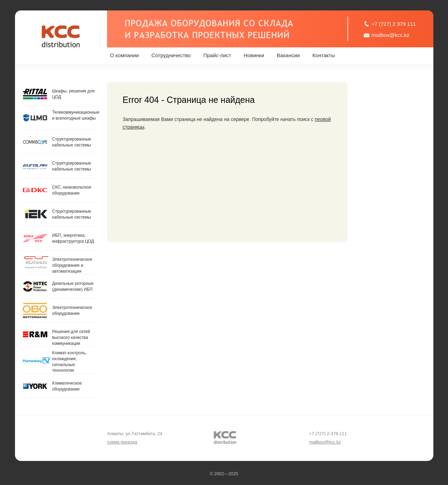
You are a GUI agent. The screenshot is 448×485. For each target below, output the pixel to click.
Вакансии (288, 55)
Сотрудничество (171, 55)
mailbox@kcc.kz (391, 35)
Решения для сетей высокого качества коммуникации (71, 338)
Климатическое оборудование (67, 386)
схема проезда (122, 442)
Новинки (254, 55)
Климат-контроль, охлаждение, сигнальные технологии (70, 362)
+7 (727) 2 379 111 (394, 24)
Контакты (324, 55)
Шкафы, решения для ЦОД (74, 94)
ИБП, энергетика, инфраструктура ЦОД (73, 238)
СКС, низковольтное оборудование (72, 190)
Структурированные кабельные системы (72, 142)
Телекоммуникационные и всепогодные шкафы (75, 115)
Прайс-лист (217, 55)
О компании (125, 55)
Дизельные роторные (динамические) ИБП (73, 286)
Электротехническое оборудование (72, 310)
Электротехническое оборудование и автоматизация (72, 265)
